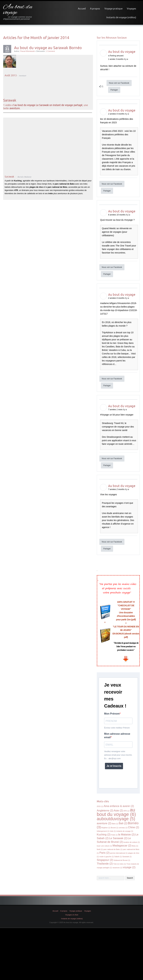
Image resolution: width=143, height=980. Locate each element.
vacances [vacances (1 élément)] (117, 868)
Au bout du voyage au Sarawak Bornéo (48, 48)
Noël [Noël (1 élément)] (100, 849)
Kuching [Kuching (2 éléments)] (104, 835)
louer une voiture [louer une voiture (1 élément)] (104, 846)
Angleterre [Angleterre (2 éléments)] (105, 811)
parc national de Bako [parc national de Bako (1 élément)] (113, 849)
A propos (95, 9)
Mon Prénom (112, 714)
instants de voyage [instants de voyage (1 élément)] (125, 831)
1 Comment (50, 51)
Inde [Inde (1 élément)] (113, 831)
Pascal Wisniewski (28, 51)
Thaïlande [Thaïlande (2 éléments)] (105, 864)
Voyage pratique (113, 9)
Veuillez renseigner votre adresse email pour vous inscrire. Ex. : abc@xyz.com (118, 755)
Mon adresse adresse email (117, 736)
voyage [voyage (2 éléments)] (129, 867)
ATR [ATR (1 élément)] (126, 811)
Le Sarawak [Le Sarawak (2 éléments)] (118, 838)
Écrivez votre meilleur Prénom (117, 728)
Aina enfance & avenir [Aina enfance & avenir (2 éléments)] (119, 806)
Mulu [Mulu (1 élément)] (135, 846)
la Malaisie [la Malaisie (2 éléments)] (127, 835)
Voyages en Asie (72, 915)
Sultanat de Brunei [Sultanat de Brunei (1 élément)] (122, 860)
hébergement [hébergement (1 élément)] (103, 831)
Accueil (82, 9)
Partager (114, 90)
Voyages (131, 9)
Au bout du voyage (18, 10)
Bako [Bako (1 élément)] (115, 824)
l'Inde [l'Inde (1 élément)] (114, 835)
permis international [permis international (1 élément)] (119, 853)
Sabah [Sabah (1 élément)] (118, 857)
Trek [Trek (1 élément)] (116, 864)
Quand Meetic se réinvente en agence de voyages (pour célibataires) (117, 232)
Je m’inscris (114, 766)
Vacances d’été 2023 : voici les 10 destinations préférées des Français (119, 134)
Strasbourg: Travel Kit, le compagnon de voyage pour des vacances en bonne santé (118, 427)
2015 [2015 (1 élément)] (100, 806)
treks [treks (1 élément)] (123, 864)
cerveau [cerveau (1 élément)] (123, 828)
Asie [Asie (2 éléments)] (118, 811)
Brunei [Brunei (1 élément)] (115, 828)
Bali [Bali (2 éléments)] (123, 823)
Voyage (105, 415)
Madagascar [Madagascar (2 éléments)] (122, 846)
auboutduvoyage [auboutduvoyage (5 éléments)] (116, 819)
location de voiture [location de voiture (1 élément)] (132, 842)
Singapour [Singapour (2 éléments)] (105, 860)
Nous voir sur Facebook (119, 83)
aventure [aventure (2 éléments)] (104, 823)
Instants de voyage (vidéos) (121, 17)
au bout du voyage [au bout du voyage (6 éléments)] (116, 812)
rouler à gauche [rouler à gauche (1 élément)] (107, 857)
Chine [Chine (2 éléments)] (133, 827)
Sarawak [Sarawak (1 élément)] (127, 857)
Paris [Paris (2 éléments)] (104, 853)
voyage (129, 220)
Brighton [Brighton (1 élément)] (106, 828)
